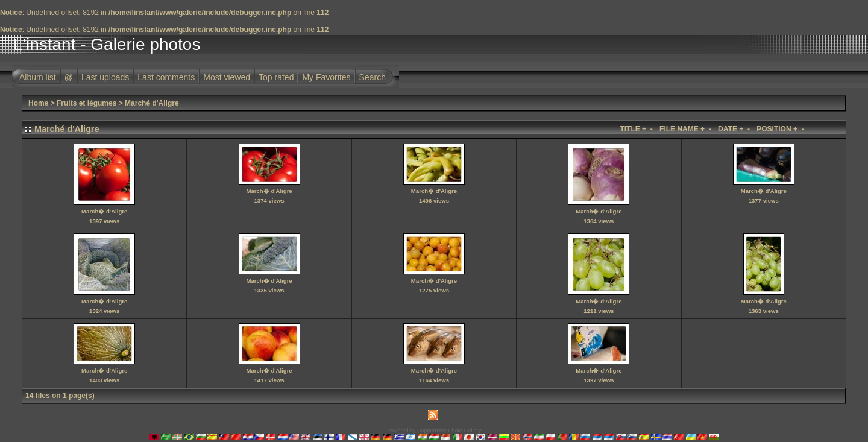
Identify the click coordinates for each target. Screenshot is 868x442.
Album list (38, 77)
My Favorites (326, 77)
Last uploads (105, 77)
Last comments (166, 77)
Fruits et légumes (86, 103)
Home (38, 103)
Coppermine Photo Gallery (449, 431)
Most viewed (227, 77)
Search (373, 77)
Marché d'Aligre (152, 103)
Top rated (276, 77)
